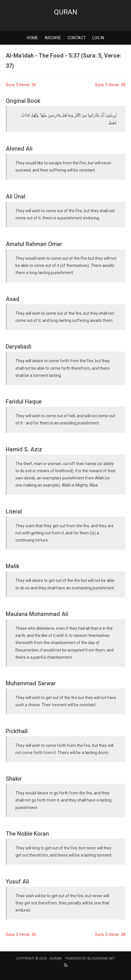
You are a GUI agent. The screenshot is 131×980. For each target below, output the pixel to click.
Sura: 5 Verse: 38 (110, 85)
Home (32, 38)
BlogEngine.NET (101, 959)
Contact (77, 38)
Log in (98, 38)
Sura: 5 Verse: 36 (21, 85)
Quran (66, 12)
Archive (53, 38)
